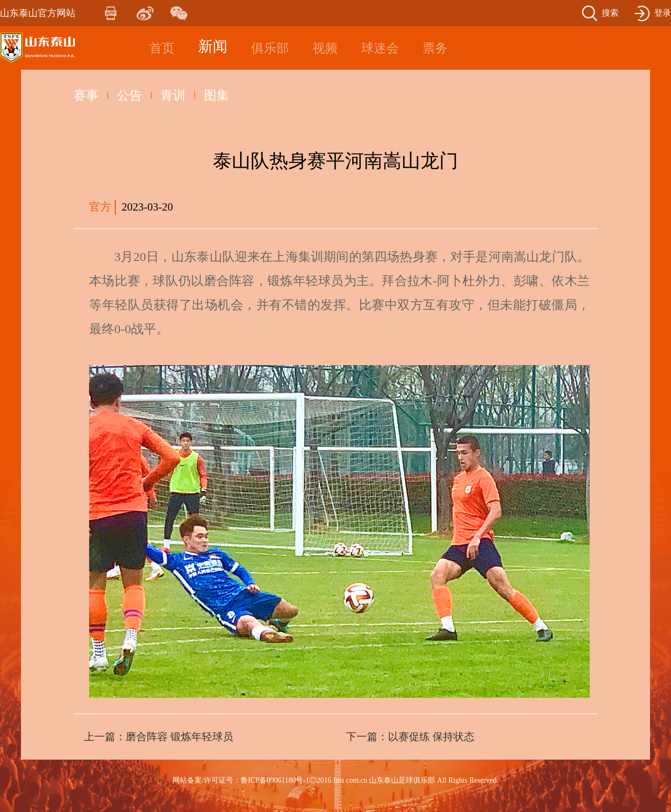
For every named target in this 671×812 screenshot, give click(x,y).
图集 (217, 95)
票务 (435, 48)
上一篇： (159, 737)
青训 (173, 95)
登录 (663, 13)
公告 (129, 95)
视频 (325, 48)
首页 (162, 48)
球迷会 (380, 48)
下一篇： (410, 737)
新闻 (213, 46)
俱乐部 (270, 48)
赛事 (86, 95)
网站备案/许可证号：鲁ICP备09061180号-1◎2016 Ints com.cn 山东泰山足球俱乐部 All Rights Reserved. (335, 780)
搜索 (610, 13)
